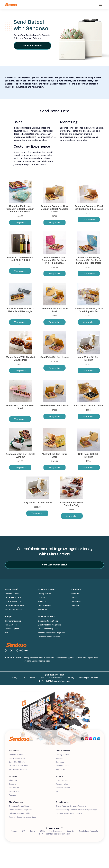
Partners (13, 795)
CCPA (42, 678)
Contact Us (76, 602)
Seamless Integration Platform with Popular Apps (77, 658)
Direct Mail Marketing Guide (49, 625)
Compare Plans (44, 606)
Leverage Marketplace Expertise (37, 661)
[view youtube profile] (26, 650)
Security (70, 678)
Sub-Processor (56, 678)
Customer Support (13, 621)
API (6, 633)
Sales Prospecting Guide (48, 629)
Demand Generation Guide (49, 637)
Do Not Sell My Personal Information (55, 681)
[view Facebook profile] (12, 650)
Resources (43, 609)
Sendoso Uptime (12, 629)
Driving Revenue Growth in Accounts (39, 658)
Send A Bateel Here (32, 46)
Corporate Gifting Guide (48, 621)
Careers (74, 598)
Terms (33, 678)
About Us (75, 594)
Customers (76, 606)
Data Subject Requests (88, 678)
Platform (42, 598)
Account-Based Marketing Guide (52, 633)
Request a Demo (12, 594)
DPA (24, 678)
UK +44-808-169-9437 (15, 606)
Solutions (42, 602)
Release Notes (11, 625)
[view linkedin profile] (16, 650)
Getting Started (45, 594)
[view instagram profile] (21, 650)
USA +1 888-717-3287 (14, 598)
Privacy (14, 678)
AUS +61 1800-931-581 (14, 609)
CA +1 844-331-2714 (13, 602)
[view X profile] (7, 650)
